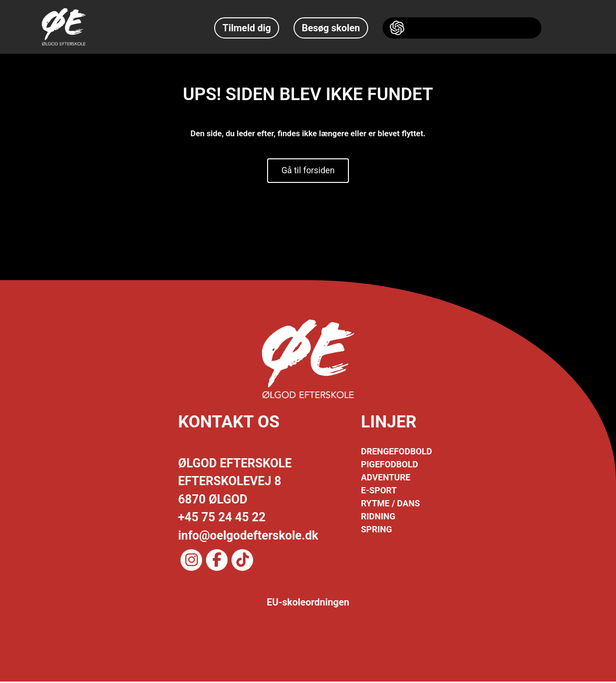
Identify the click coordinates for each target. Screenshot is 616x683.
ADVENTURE (386, 479)
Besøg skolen (331, 28)
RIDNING (378, 518)
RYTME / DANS (390, 505)
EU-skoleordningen (308, 604)
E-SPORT (379, 492)
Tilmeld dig (247, 28)
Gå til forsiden (308, 171)
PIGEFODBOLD (390, 466)
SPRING (376, 531)
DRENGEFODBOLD (397, 453)
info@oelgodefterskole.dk (248, 536)
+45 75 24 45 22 (222, 519)
